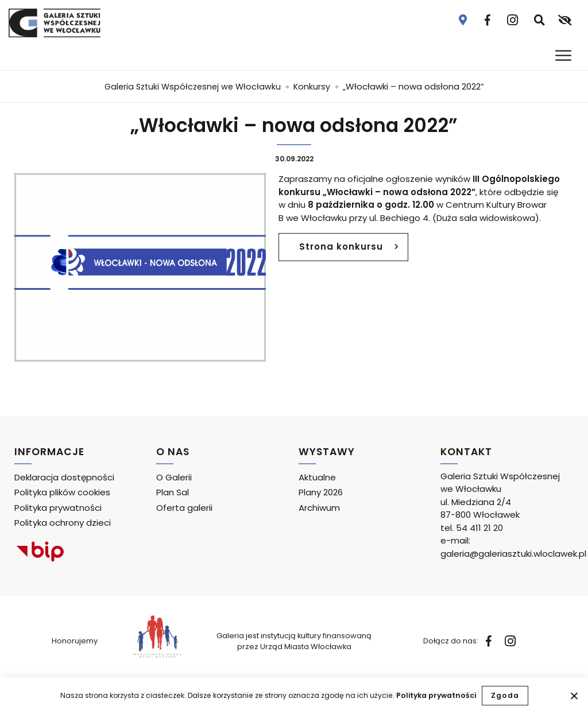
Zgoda (505, 695)
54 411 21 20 (479, 528)
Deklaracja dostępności (64, 477)
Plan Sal (173, 492)
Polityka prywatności (436, 695)
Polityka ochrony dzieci (63, 523)
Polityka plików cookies (62, 492)
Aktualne (317, 477)
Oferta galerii (184, 508)
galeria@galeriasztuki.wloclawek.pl (513, 554)
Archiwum (319, 508)
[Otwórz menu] (564, 55)
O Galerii (174, 477)
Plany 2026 (321, 492)
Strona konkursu (345, 251)
